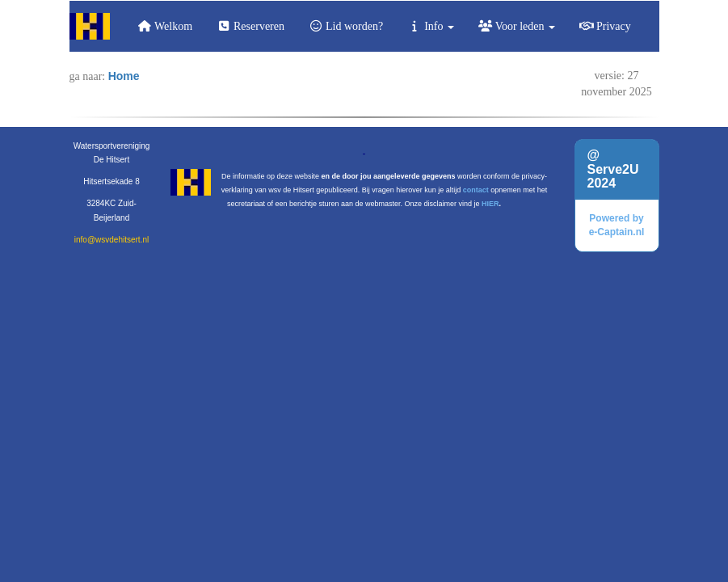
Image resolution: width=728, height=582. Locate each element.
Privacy (605, 26)
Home (124, 76)
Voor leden (517, 26)
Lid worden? (346, 26)
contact (476, 190)
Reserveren (250, 26)
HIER (490, 204)
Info (431, 26)
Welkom (165, 26)
